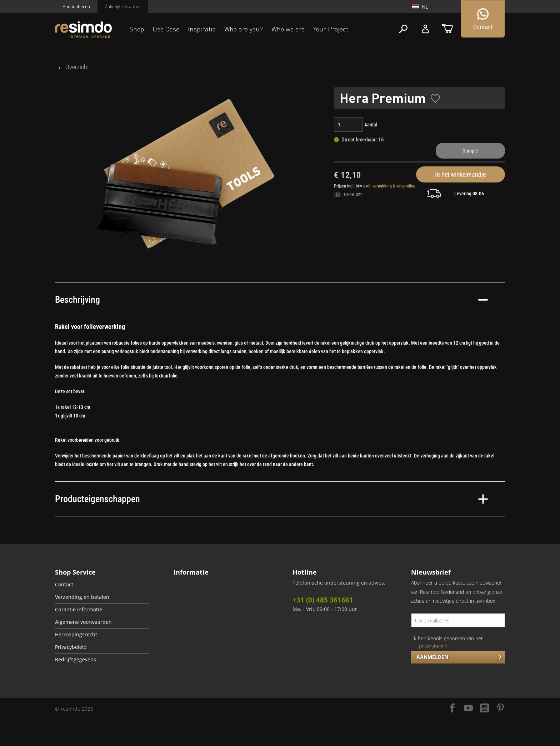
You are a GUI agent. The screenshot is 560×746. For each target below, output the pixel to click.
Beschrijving (271, 300)
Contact (64, 585)
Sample (470, 151)
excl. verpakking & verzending (389, 186)
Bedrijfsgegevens (76, 660)
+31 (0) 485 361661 (323, 600)
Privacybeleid (71, 647)
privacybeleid (433, 646)
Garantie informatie (79, 610)
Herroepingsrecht (76, 635)
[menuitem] (102, 585)
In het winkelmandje (460, 174)
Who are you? (244, 29)
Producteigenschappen (271, 499)
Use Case (166, 29)
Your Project (331, 29)
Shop (137, 29)
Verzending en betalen (82, 597)
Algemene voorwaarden (83, 622)
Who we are (288, 29)
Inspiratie (202, 29)
